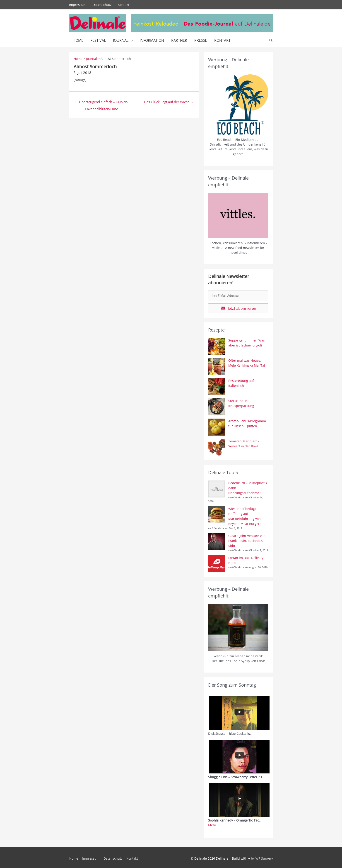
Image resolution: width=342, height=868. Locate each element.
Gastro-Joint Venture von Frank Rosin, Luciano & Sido (247, 539)
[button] (238, 308)
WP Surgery (264, 857)
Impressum (78, 4)
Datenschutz (102, 4)
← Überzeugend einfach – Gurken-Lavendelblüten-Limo (102, 102)
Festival (98, 40)
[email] (238, 296)
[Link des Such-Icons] (271, 40)
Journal (121, 40)
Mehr (212, 823)
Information (152, 40)
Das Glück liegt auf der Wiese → (169, 101)
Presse (201, 40)
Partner (179, 40)
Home (78, 40)
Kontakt (124, 4)
